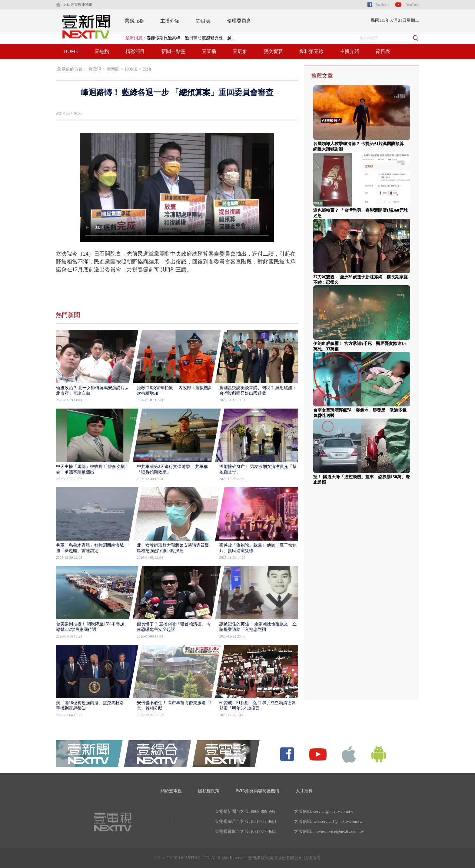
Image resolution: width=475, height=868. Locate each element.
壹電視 (95, 69)
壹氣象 (240, 51)
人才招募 (304, 791)
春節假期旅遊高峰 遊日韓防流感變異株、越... (191, 38)
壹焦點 (102, 51)
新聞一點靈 (173, 51)
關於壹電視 (171, 791)
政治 (147, 69)
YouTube (413, 5)
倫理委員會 (239, 21)
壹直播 (209, 51)
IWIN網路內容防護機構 (257, 791)
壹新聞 (113, 69)
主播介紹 (170, 21)
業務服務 (134, 21)
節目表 (203, 21)
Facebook (382, 5)
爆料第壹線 (311, 51)
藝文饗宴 (273, 51)
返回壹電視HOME (78, 5)
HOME (71, 51)
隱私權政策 (209, 791)
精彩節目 (135, 51)
